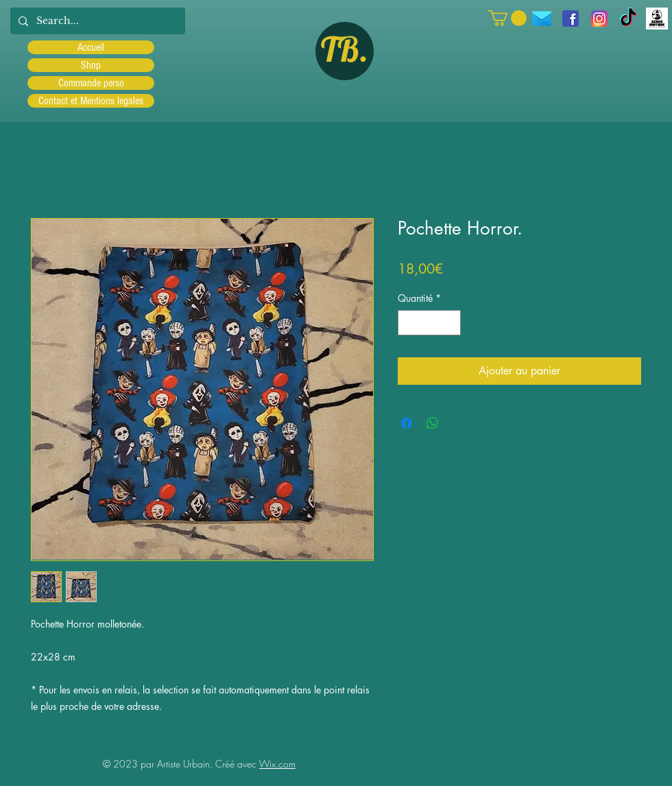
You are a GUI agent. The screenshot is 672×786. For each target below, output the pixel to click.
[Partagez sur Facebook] (407, 423)
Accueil (91, 47)
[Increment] (450, 323)
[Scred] (657, 19)
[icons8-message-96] (542, 19)
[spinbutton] (429, 323)
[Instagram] (599, 19)
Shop (91, 65)
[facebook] (571, 19)
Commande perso (91, 83)
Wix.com (277, 764)
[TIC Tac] (628, 19)
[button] (507, 18)
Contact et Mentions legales (91, 101)
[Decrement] (408, 323)
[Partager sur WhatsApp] (433, 423)
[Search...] (96, 21)
